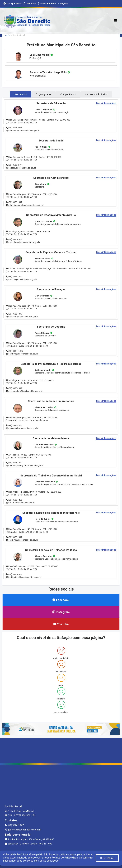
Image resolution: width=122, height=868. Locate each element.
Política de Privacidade (65, 858)
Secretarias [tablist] (21, 94)
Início (7, 35)
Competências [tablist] (68, 94)
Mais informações (106, 103)
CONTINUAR (107, 858)
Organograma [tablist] (44, 94)
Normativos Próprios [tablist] (96, 94)
